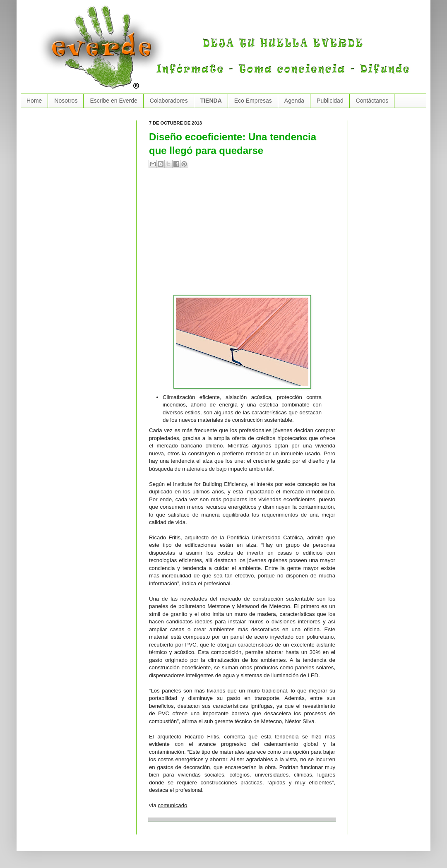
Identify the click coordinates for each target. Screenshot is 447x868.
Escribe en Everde (113, 101)
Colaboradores (169, 101)
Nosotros (66, 101)
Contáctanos (372, 101)
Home (34, 101)
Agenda (294, 101)
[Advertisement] (244, 235)
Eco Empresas (253, 101)
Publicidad (330, 101)
